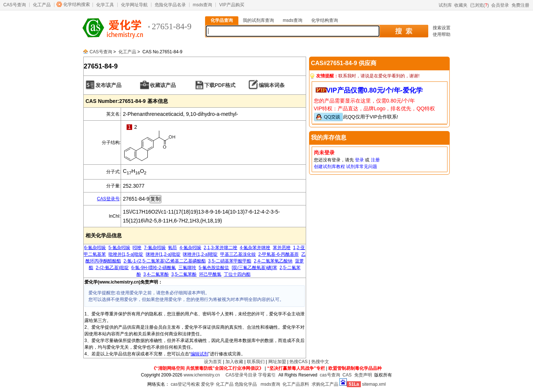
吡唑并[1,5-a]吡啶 (126, 254)
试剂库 (445, 5)
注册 (375, 160)
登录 (359, 160)
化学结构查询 (325, 20)
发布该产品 (108, 85)
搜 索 (404, 31)
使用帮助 (442, 34)
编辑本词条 (272, 85)
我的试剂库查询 (258, 20)
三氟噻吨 (187, 268)
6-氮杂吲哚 (95, 248)
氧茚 (172, 248)
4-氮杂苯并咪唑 (255, 248)
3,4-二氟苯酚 (156, 274)
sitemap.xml (374, 384)
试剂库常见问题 (362, 167)
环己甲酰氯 (210, 274)
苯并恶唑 (282, 248)
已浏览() (480, 5)
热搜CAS (299, 362)
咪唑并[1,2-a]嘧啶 (200, 254)
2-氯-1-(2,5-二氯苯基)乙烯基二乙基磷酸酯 (165, 261)
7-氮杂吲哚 (155, 248)
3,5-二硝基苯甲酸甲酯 (230, 261)
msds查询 (203, 5)
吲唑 (137, 248)
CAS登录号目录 (241, 375)
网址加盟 (277, 362)
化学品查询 (222, 20)
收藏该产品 (163, 85)
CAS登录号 (108, 199)
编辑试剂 (200, 354)
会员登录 (500, 5)
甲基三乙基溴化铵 (238, 254)
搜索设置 (442, 28)
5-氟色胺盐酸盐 (214, 268)
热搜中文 (320, 362)
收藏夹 (461, 5)
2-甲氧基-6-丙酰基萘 (279, 254)
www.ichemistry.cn (202, 375)
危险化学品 (246, 384)
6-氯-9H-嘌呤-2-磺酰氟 (154, 268)
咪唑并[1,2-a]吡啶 (163, 254)
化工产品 (42, 5)
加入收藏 (234, 362)
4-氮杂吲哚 (190, 248)
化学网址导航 (134, 5)
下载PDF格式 (220, 85)
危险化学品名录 (170, 5)
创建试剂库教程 (329, 167)
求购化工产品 (325, 384)
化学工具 (105, 5)
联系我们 (256, 362)
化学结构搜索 (77, 4)
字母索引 (267, 375)
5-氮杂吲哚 (119, 248)
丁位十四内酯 (237, 274)
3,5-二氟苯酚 (184, 274)
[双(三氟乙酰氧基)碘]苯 (254, 268)
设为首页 (213, 362)
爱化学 (208, 384)
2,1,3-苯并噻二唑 (220, 248)
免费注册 (520, 5)
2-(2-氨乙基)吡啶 (112, 268)
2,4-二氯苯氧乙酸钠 (273, 261)
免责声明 (363, 375)
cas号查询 (330, 375)
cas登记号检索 (185, 384)
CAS (347, 375)
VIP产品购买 (232, 5)
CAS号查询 (15, 5)
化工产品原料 (296, 384)
